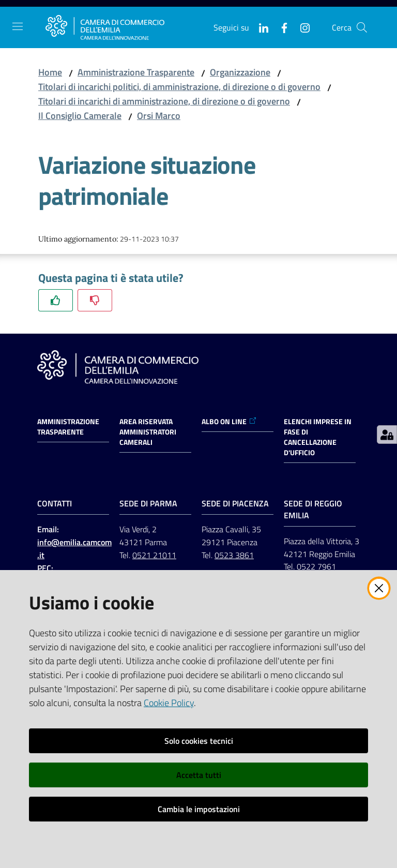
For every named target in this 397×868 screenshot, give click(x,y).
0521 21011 (154, 555)
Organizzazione (240, 72)
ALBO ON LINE (229, 422)
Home (50, 72)
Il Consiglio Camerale (80, 116)
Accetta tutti (199, 775)
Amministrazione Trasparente (136, 72)
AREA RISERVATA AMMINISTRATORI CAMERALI (148, 432)
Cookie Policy (169, 703)
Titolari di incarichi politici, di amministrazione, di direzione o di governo (179, 87)
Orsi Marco (159, 116)
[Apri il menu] (18, 26)
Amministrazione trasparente (68, 427)
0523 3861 (234, 555)
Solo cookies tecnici (199, 741)
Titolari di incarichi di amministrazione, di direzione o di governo (164, 101)
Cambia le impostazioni (199, 809)
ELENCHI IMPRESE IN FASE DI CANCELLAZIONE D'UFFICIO (318, 437)
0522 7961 (316, 566)
